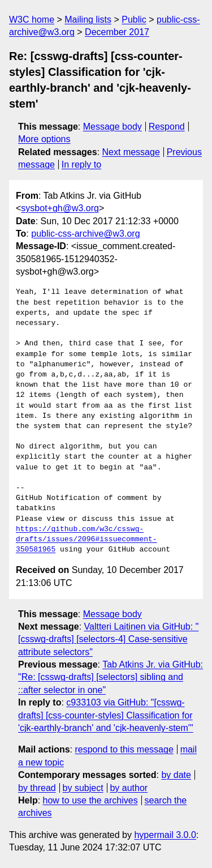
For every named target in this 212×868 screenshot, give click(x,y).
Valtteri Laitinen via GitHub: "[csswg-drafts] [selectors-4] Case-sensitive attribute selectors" (108, 639)
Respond (167, 127)
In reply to (81, 164)
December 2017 (117, 32)
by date (176, 775)
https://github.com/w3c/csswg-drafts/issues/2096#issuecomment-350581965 (86, 540)
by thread (37, 788)
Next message (131, 152)
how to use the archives (90, 800)
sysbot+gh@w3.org (60, 208)
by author (129, 788)
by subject (83, 788)
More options (44, 139)
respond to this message (124, 749)
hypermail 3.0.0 (165, 835)
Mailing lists (88, 20)
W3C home (32, 20)
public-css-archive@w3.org (85, 234)
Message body (113, 127)
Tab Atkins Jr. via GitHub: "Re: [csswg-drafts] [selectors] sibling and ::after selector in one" (111, 677)
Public (134, 20)
